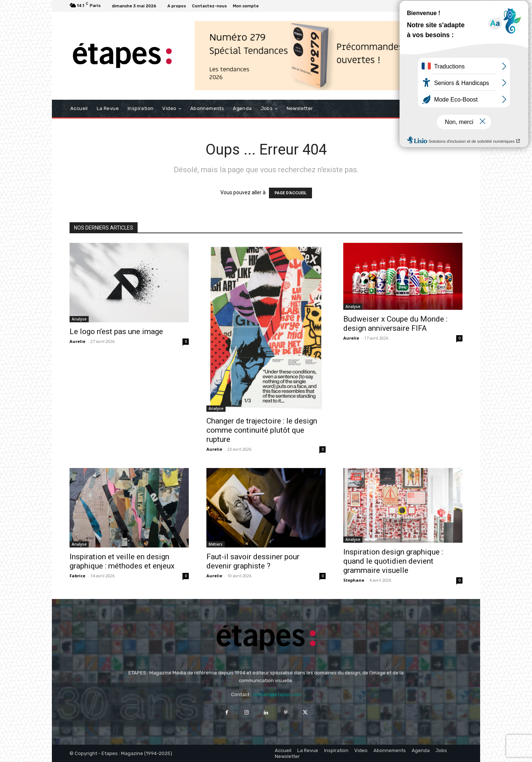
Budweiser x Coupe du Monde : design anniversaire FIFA (395, 324)
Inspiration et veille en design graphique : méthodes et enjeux (122, 561)
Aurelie (77, 341)
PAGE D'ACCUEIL (290, 193)
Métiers (216, 544)
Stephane (354, 580)
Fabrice (77, 576)
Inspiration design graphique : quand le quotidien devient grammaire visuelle (393, 561)
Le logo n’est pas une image (116, 332)
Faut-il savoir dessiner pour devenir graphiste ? (253, 561)
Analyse (79, 319)
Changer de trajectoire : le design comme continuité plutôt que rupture (262, 430)
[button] (454, 108)
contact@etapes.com (277, 694)
